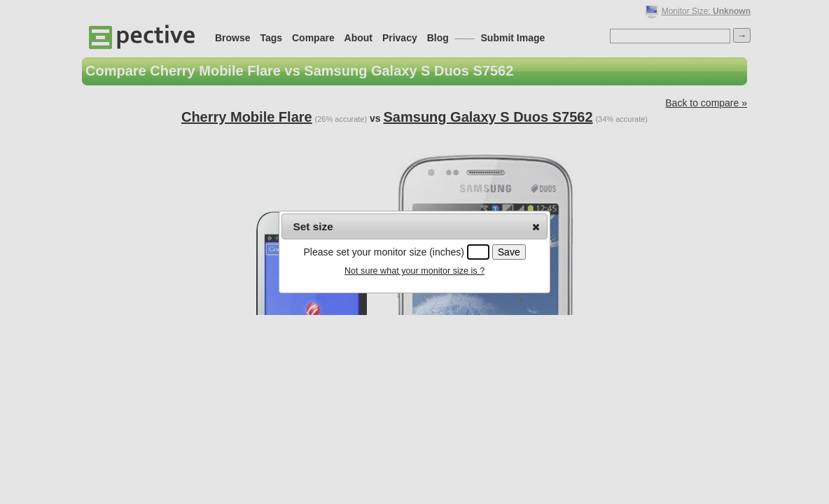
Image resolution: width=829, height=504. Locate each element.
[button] (536, 227)
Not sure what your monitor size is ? (415, 271)
